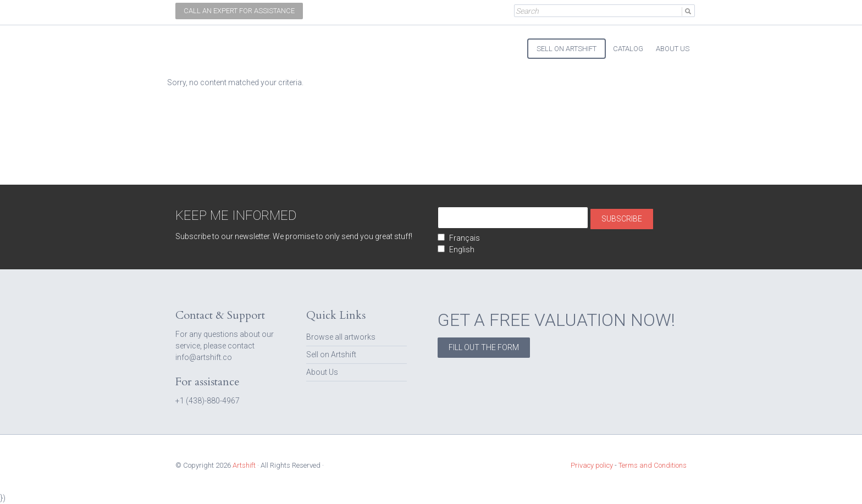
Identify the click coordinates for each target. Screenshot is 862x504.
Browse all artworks (341, 337)
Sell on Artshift (331, 355)
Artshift (195, 44)
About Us (322, 372)
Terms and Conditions (653, 465)
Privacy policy (592, 465)
